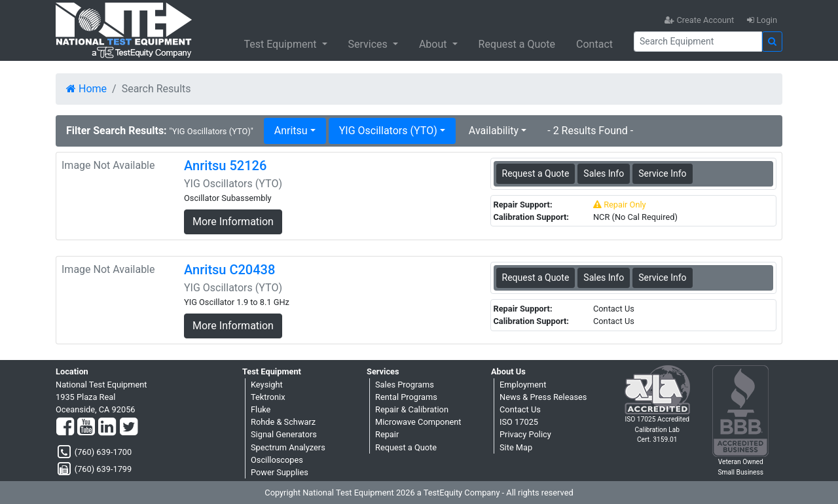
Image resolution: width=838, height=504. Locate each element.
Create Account (699, 20)
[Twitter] (129, 427)
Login (762, 20)
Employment (523, 385)
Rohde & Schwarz (283, 422)
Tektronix (268, 397)
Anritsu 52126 (225, 166)
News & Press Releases (543, 397)
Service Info (662, 173)
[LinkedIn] (107, 427)
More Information (233, 222)
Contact (594, 44)
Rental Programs (406, 397)
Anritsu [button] (291, 131)
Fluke (261, 409)
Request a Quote (517, 44)
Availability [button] (494, 131)
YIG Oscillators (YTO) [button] (388, 131)
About (434, 44)
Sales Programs (405, 385)
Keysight (267, 385)
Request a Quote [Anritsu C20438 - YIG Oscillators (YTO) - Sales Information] (536, 278)
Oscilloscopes (277, 460)
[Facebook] (65, 427)
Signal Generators (284, 434)
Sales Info (604, 173)
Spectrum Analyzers (288, 447)
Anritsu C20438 (229, 270)
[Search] (698, 42)
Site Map (516, 447)
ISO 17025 (519, 422)
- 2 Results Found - (590, 131)
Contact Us (520, 409)
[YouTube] (86, 427)
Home (86, 89)
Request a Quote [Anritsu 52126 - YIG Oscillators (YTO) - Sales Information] (536, 173)
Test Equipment (281, 44)
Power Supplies (280, 472)
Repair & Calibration (412, 409)
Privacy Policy (525, 434)
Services (369, 44)
